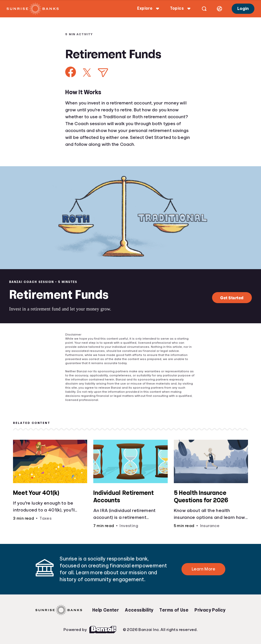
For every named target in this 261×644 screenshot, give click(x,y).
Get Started (232, 298)
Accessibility (139, 610)
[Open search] (204, 9)
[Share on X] (87, 73)
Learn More (203, 569)
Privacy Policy (210, 610)
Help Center (106, 610)
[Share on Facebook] (71, 72)
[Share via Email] (103, 73)
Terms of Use (174, 610)
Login (243, 9)
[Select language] (219, 9)
